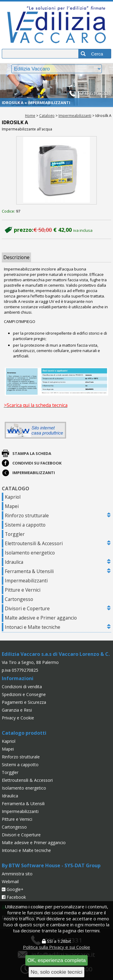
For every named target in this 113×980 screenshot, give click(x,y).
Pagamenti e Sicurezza (24, 702)
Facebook (14, 897)
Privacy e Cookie (18, 718)
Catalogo (47, 115)
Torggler (15, 534)
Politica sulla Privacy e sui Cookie (56, 947)
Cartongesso (19, 599)
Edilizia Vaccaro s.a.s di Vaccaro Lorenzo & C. (56, 654)
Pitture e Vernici (23, 590)
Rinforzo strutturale (27, 515)
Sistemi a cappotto (25, 525)
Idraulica (14, 562)
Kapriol (13, 497)
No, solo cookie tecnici (57, 972)
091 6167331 (96, 93)
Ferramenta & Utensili (29, 571)
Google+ (13, 889)
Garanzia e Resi (17, 710)
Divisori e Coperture (27, 608)
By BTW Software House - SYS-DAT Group (51, 865)
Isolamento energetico (30, 553)
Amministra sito (17, 874)
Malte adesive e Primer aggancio (41, 618)
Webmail (10, 881)
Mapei (12, 506)
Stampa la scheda (32, 453)
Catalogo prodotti (24, 733)
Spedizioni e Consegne (24, 694)
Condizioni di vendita (22, 687)
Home (30, 115)
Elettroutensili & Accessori (34, 543)
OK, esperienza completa (57, 960)
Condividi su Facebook (37, 463)
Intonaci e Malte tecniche (33, 627)
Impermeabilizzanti (75, 115)
